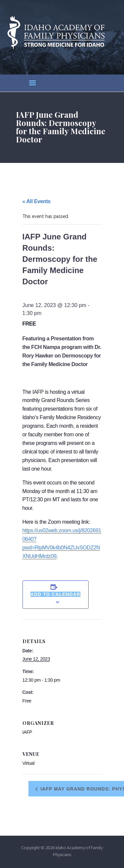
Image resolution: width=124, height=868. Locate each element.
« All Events (37, 201)
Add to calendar (55, 594)
